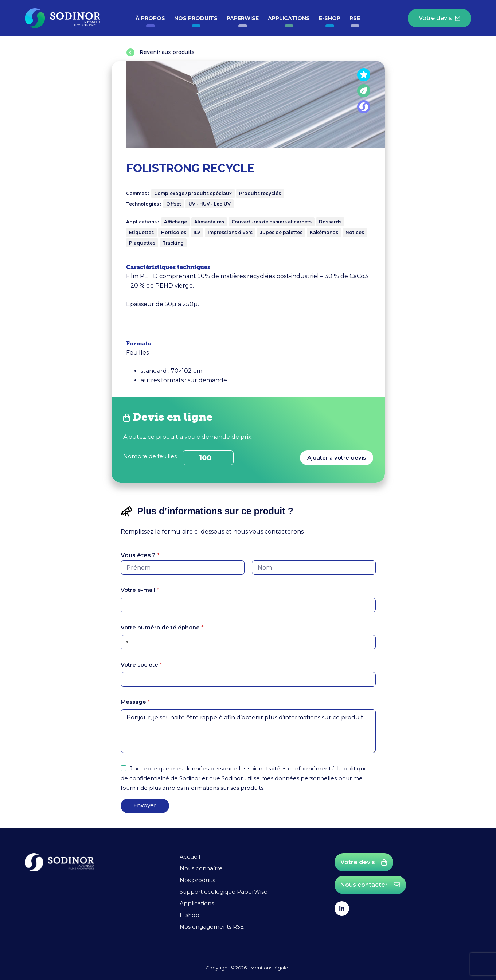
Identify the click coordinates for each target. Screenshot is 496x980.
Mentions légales (270, 968)
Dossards (330, 222)
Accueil (190, 857)
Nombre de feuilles (150, 456)
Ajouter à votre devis (337, 458)
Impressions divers (230, 232)
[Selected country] (126, 642)
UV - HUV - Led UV (210, 204)
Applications (289, 18)
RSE (355, 18)
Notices (355, 232)
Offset (174, 204)
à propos (150, 18)
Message (135, 702)
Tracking (173, 243)
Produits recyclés (260, 193)
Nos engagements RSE (212, 927)
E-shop (330, 18)
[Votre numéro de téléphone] (248, 642)
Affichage (175, 222)
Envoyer (145, 805)
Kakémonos (324, 232)
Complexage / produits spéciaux (193, 193)
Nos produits (196, 18)
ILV (197, 232)
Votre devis (440, 18)
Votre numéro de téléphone (162, 627)
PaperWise (243, 18)
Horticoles (174, 232)
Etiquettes (141, 232)
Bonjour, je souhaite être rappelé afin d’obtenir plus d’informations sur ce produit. (248, 731)
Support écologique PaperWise (224, 892)
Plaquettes (142, 243)
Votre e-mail (140, 590)
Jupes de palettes (281, 232)
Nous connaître (201, 868)
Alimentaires (209, 222)
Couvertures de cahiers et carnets (272, 222)
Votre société (141, 665)
